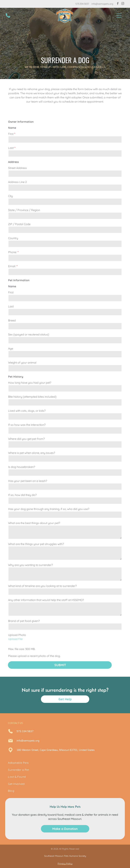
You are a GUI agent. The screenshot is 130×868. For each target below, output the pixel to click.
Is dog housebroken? (22, 467)
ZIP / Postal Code (19, 224)
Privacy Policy (65, 863)
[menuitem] (65, 763)
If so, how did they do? (22, 495)
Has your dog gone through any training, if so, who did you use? (49, 509)
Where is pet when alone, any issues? (32, 453)
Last (11, 148)
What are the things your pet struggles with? (36, 544)
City (10, 196)
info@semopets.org (102, 4)
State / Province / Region (24, 210)
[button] (119, 16)
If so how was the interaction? (27, 425)
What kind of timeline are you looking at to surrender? (42, 586)
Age (11, 348)
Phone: (12, 252)
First (11, 134)
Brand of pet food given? (24, 621)
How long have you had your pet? (30, 383)
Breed (12, 320)
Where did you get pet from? (26, 439)
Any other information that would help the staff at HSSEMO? (46, 600)
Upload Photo (17, 635)
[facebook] (118, 4)
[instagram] (123, 4)
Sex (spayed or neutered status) (29, 334)
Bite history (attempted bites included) (32, 397)
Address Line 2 (17, 182)
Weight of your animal (22, 363)
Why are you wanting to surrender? (30, 565)
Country (13, 238)
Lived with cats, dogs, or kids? (27, 411)
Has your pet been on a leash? (28, 481)
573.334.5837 (82, 4)
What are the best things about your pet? (34, 523)
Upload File (15, 639)
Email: (12, 266)
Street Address (17, 168)
